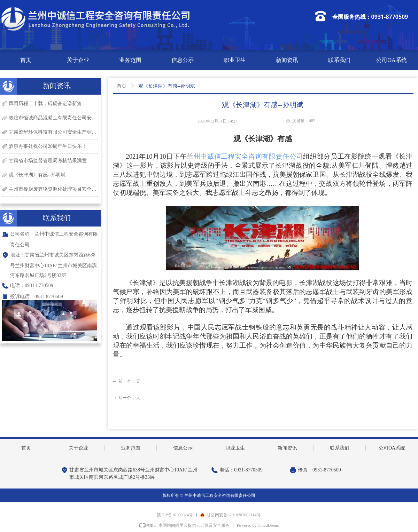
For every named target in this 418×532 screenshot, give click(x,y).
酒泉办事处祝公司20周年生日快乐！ (48, 146)
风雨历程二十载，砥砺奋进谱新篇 (45, 104)
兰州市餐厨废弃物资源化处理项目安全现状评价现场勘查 (53, 189)
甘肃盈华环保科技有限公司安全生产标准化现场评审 (53, 132)
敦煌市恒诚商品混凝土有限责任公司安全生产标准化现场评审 (53, 118)
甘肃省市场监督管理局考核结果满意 (48, 161)
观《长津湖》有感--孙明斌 (37, 175)
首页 (122, 86)
